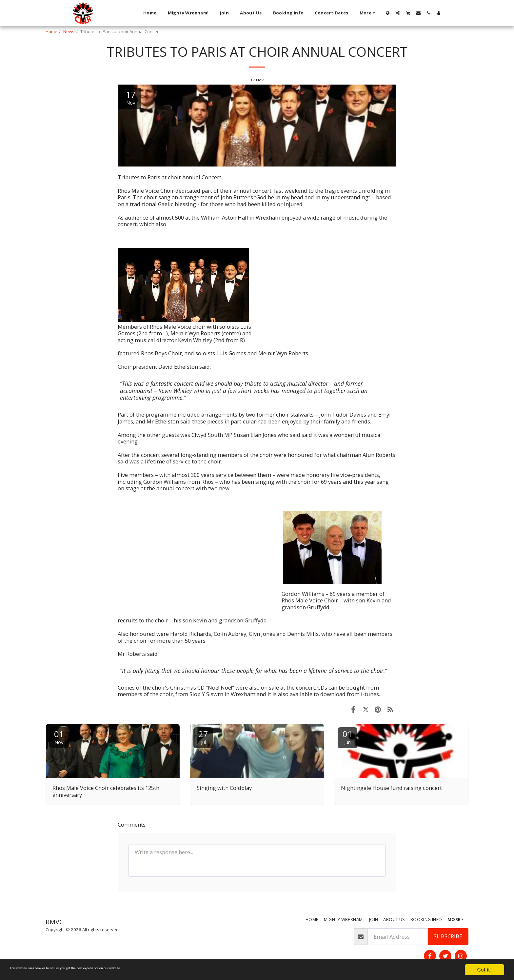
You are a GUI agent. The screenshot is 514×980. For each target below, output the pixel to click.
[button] (398, 13)
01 (59, 737)
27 (203, 737)
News (69, 31)
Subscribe (448, 936)
